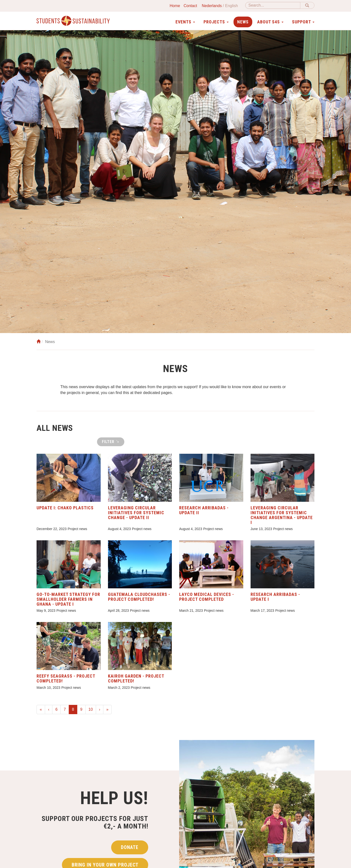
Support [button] (303, 22)
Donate (130, 847)
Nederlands (212, 6)
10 (91, 709)
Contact (190, 6)
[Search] (273, 5)
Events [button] (185, 22)
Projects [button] (216, 22)
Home (175, 6)
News (243, 22)
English (232, 6)
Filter (111, 442)
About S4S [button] (270, 22)
